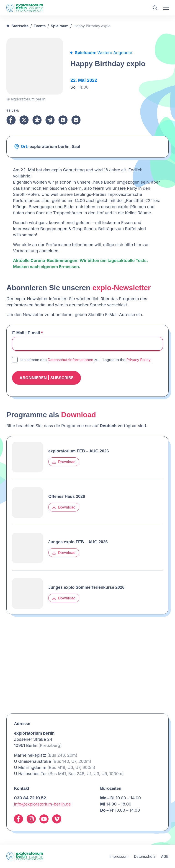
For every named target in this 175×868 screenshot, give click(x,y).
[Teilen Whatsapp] (63, 120)
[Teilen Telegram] (50, 120)
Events (40, 26)
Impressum (119, 856)
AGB (165, 856)
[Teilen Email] (76, 120)
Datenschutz (145, 856)
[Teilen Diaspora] (37, 120)
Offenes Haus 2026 (67, 496)
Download (64, 462)
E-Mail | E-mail (27, 333)
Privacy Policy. (139, 360)
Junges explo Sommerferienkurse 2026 (86, 587)
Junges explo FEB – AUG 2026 (78, 542)
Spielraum (60, 26)
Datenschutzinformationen (70, 360)
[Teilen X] (24, 120)
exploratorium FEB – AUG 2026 (78, 451)
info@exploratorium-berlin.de (42, 804)
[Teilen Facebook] (11, 120)
